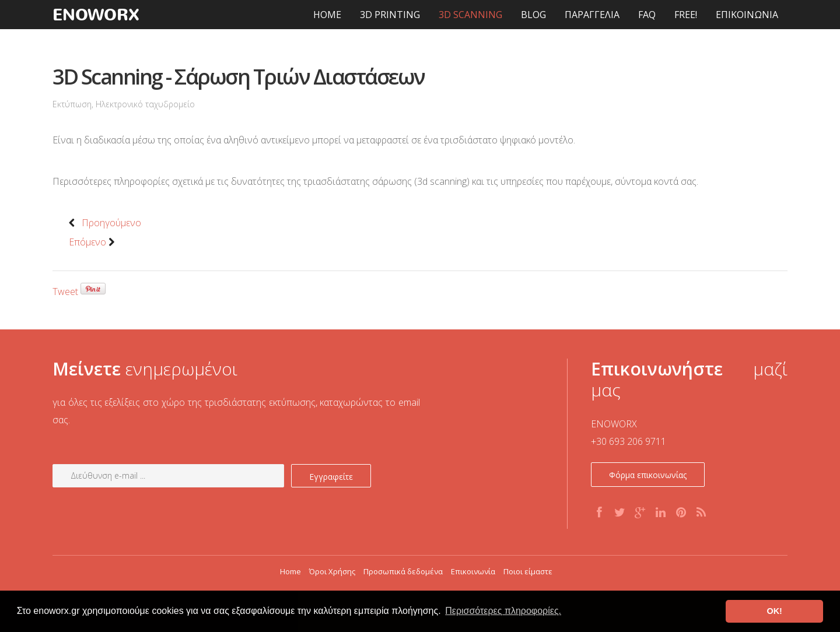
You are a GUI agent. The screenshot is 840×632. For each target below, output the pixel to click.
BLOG (533, 15)
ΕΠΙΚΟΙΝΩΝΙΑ (747, 15)
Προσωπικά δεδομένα (403, 571)
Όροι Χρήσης (332, 571)
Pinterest (682, 514)
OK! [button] (774, 611)
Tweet (65, 292)
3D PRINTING (390, 15)
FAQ (647, 15)
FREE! (686, 15)
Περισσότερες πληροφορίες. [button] (503, 611)
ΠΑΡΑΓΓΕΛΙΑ (592, 15)
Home (290, 571)
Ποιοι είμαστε (528, 571)
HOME (327, 15)
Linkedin (661, 514)
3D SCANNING (470, 15)
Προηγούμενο (105, 223)
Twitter (621, 514)
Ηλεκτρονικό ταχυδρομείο (145, 104)
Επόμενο (94, 242)
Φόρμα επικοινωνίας (648, 475)
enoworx (96, 15)
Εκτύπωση (72, 104)
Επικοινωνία (473, 571)
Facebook (600, 514)
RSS (702, 514)
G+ (641, 514)
